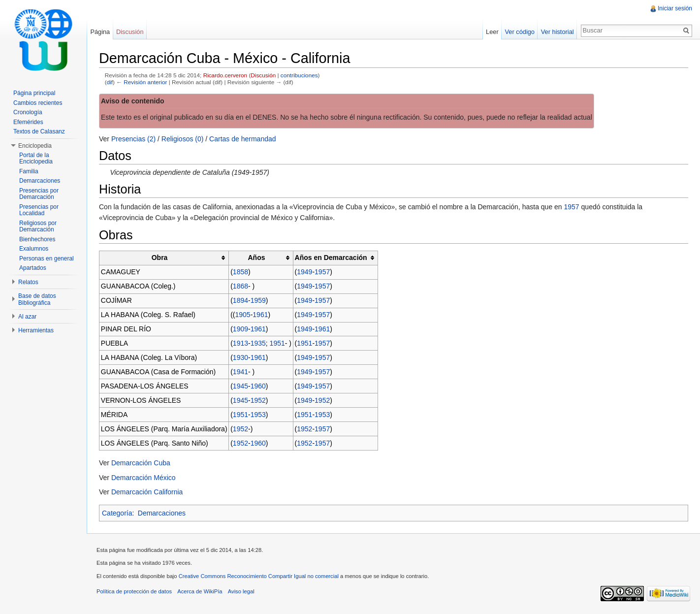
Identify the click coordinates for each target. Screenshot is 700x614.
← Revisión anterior (142, 82)
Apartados (33, 268)
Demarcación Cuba (141, 463)
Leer (492, 32)
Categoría (117, 513)
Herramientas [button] (36, 330)
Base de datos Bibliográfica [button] (37, 299)
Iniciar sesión (675, 8)
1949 (304, 272)
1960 (258, 386)
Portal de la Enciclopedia (36, 159)
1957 (572, 207)
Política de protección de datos (134, 591)
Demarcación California (147, 492)
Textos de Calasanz (39, 131)
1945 (240, 386)
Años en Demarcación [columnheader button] (331, 258)
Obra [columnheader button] (160, 258)
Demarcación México (143, 478)
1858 (240, 272)
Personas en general (47, 259)
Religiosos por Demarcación (38, 226)
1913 (240, 343)
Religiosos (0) (183, 139)
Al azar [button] (27, 317)
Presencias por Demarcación (39, 194)
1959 (258, 300)
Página (100, 32)
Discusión (263, 75)
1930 (240, 357)
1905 (243, 315)
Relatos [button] (28, 282)
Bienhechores (37, 239)
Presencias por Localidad (39, 210)
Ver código (519, 32)
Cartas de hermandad (242, 139)
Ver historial (557, 32)
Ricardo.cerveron (225, 75)
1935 (258, 343)
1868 (240, 286)
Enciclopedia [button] (35, 146)
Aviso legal (241, 591)
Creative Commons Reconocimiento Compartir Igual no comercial (259, 576)
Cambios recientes (38, 103)
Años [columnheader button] (256, 258)
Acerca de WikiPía (200, 591)
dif (110, 82)
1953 (258, 415)
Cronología (28, 112)
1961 (260, 315)
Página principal (34, 93)
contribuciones (299, 75)
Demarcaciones (162, 513)
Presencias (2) (133, 139)
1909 (240, 329)
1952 (258, 400)
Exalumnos (34, 249)
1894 (240, 300)
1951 (277, 343)
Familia (29, 171)
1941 (240, 372)
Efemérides (28, 122)
